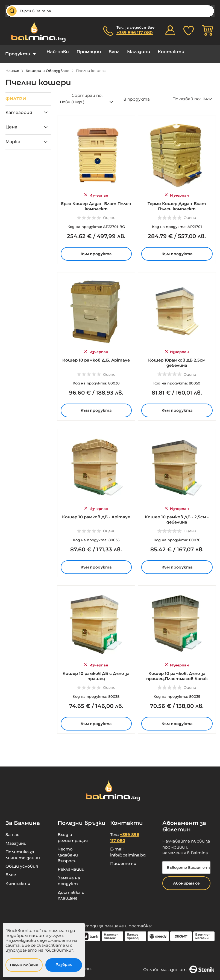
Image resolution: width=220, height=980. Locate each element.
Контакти (161, 52)
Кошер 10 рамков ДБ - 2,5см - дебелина (177, 514)
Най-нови (56, 52)
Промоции (85, 52)
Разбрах (64, 964)
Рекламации (71, 865)
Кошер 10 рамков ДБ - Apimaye (96, 512)
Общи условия (22, 862)
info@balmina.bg (128, 851)
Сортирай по (87, 91)
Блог (108, 52)
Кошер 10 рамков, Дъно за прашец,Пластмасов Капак (177, 671)
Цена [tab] (11, 123)
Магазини (130, 52)
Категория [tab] (19, 108)
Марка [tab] (13, 138)
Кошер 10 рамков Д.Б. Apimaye (96, 355)
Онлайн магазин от (179, 965)
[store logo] (36, 31)
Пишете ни (123, 859)
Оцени (109, 213)
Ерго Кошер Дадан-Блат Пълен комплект (96, 201)
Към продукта (96, 249)
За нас (12, 830)
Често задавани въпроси (68, 851)
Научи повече (24, 965)
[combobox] (110, 11)
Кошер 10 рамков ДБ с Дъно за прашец (96, 671)
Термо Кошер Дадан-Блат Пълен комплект (177, 201)
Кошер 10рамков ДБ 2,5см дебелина (177, 358)
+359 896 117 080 (135, 33)
